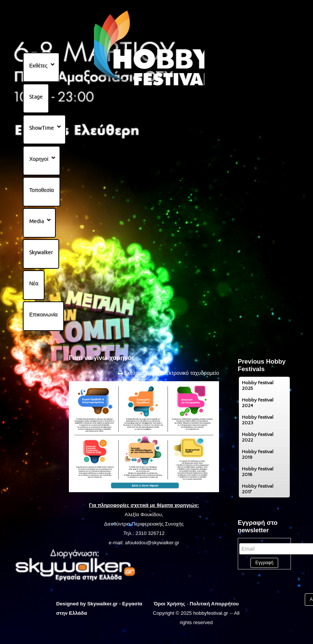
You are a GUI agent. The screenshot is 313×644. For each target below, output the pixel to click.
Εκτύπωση (136, 373)
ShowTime (42, 128)
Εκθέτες (38, 66)
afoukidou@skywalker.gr (152, 543)
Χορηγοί (39, 159)
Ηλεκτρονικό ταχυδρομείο (189, 373)
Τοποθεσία (42, 190)
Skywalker (41, 252)
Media (37, 221)
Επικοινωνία (43, 315)
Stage (36, 97)
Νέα (34, 283)
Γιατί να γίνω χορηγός (102, 358)
